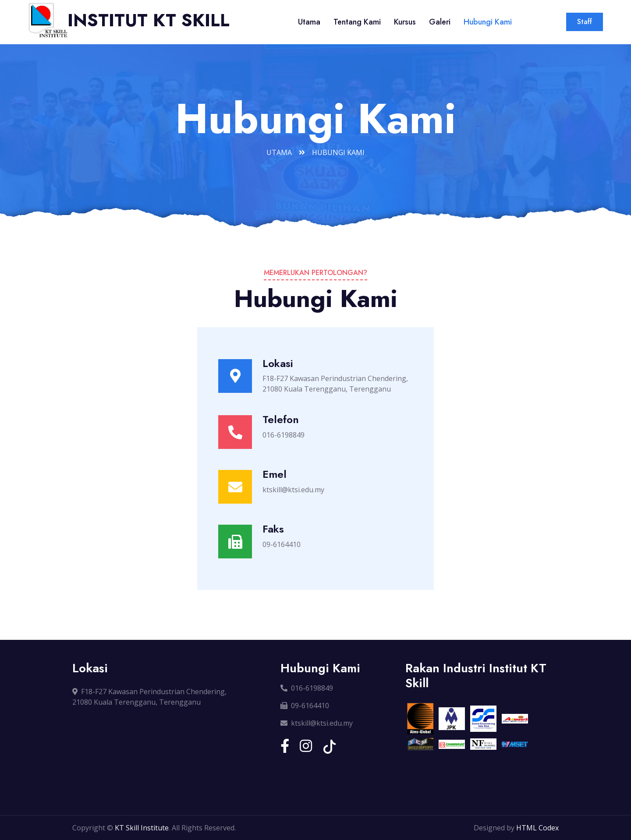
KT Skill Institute (142, 828)
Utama (309, 22)
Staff (585, 22)
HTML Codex (537, 828)
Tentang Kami (357, 22)
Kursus (405, 22)
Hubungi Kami (488, 22)
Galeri (440, 22)
